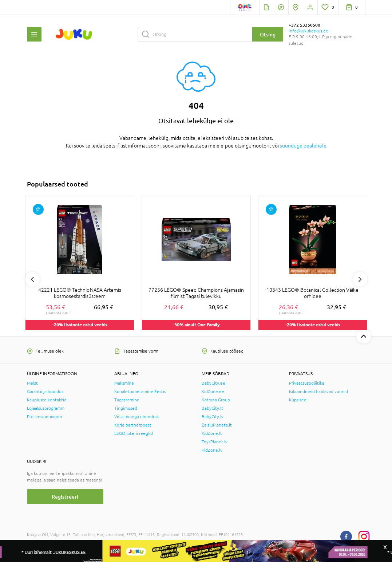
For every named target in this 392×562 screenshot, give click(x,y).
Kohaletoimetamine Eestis (140, 392)
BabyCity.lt (212, 408)
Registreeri (65, 497)
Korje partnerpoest (133, 425)
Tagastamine (127, 400)
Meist (32, 383)
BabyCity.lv (213, 417)
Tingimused (126, 408)
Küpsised (298, 400)
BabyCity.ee (213, 383)
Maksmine (124, 383)
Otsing (268, 34)
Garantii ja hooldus (45, 392)
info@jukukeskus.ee (308, 31)
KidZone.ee (213, 392)
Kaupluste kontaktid (47, 400)
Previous (32, 279)
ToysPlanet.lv (215, 442)
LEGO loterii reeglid (134, 433)
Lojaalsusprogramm (46, 408)
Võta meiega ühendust (137, 417)
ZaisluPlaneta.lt (217, 425)
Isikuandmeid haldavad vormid (318, 392)
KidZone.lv (212, 450)
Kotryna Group (216, 400)
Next (360, 279)
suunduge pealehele (303, 146)
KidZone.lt (212, 433)
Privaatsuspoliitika (307, 383)
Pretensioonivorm (44, 417)
